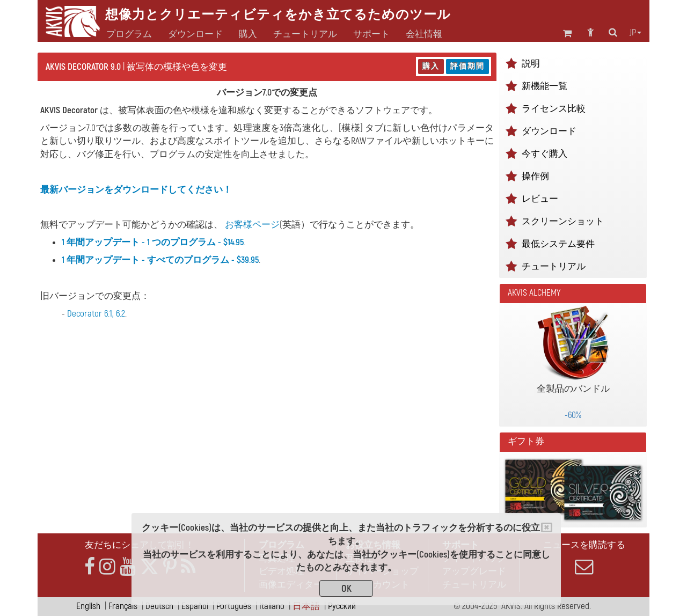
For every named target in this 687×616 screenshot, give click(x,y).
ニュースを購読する (584, 558)
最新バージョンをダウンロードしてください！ (136, 190)
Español (195, 606)
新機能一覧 (545, 86)
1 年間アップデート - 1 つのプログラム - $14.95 (153, 242)
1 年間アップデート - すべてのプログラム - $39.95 (160, 260)
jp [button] (635, 33)
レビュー (540, 199)
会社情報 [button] (424, 34)
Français (123, 606)
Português (234, 606)
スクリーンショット (563, 221)
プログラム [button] (129, 34)
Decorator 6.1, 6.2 (96, 314)
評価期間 (467, 66)
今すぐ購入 (545, 154)
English (88, 606)
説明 (531, 64)
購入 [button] (248, 34)
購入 (431, 66)
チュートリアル (554, 266)
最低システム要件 (558, 244)
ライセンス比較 (554, 109)
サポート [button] (371, 34)
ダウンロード (195, 34)
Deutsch (159, 606)
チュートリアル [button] (305, 34)
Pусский (342, 606)
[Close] (547, 527)
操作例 (535, 176)
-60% (573, 415)
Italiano (272, 606)
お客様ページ (252, 225)
